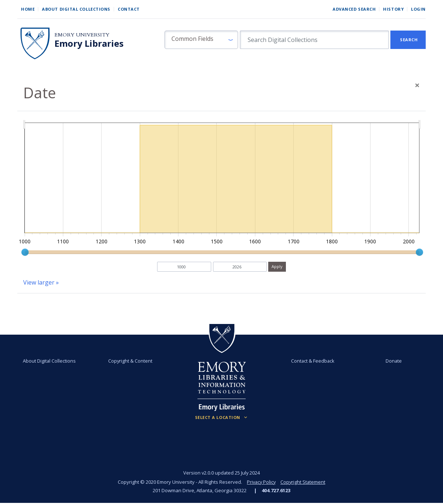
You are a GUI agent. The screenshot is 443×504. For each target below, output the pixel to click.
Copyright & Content (131, 361)
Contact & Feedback (312, 361)
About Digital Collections (76, 9)
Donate (393, 361)
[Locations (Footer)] (222, 417)
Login (418, 9)
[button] (201, 40)
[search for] (314, 40)
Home (28, 9)
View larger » (41, 282)
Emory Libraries (89, 43)
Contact (129, 9)
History (393, 9)
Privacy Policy (261, 482)
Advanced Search (354, 9)
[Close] (417, 85)
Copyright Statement (304, 482)
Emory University (82, 35)
